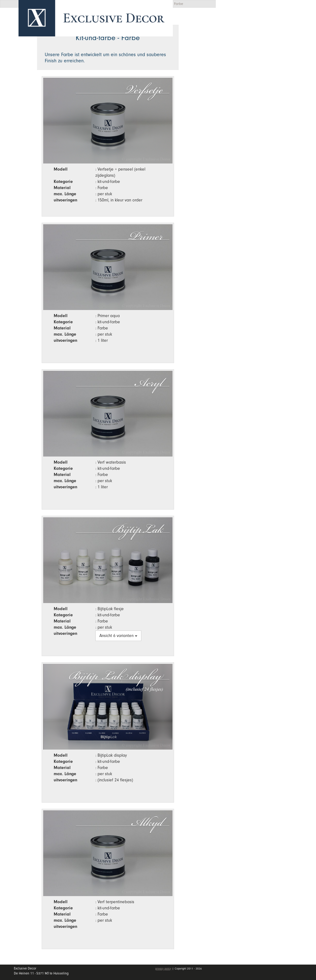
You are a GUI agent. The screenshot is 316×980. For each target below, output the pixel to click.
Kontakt (241, 121)
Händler (270, 90)
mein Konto (246, 139)
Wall (270, 76)
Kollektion (270, 60)
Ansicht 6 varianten (118, 636)
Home (239, 46)
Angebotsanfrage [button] (251, 25)
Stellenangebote (254, 106)
